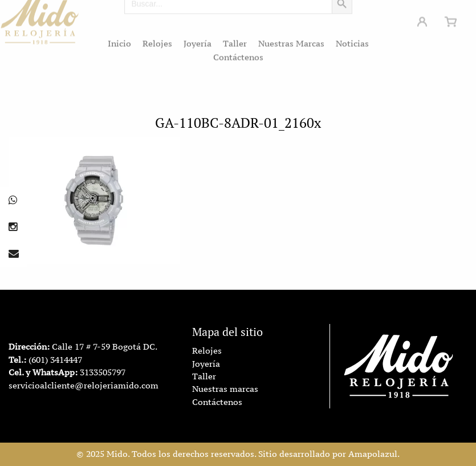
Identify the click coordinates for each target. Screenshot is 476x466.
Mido (117, 454)
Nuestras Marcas (291, 40)
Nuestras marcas (225, 389)
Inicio (119, 40)
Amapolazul (373, 454)
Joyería (198, 40)
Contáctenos (238, 54)
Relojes (157, 40)
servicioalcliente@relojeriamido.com (84, 386)
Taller (235, 40)
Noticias (352, 40)
